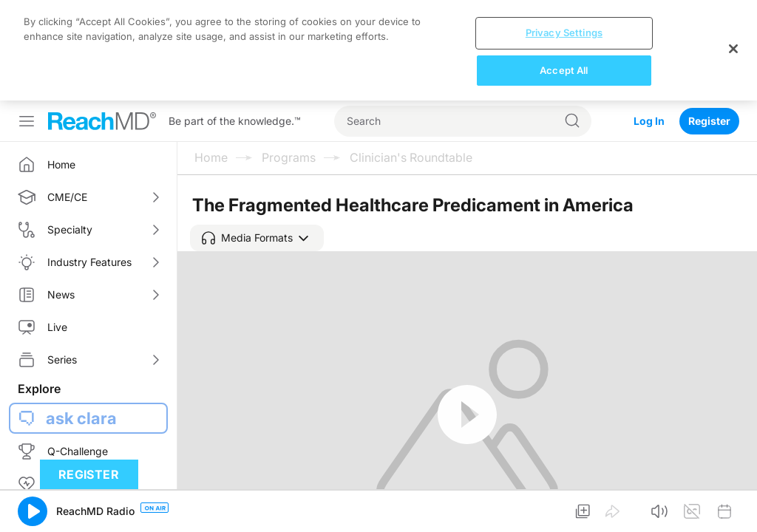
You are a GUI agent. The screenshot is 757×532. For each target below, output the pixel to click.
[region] (378, 50)
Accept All (564, 70)
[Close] (733, 49)
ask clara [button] (81, 418)
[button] (257, 238)
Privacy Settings (564, 33)
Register (709, 121)
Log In (649, 121)
